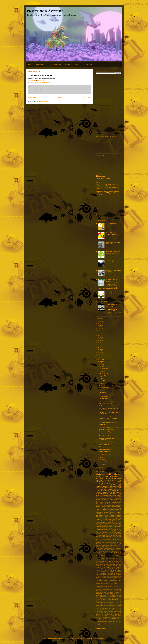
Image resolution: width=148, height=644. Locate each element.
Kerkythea (108, 563)
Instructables (105, 495)
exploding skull (104, 597)
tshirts (115, 617)
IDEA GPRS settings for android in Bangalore (112, 234)
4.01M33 (103, 540)
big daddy (104, 592)
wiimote (119, 620)
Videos (68, 65)
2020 (100, 335)
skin (112, 497)
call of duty (116, 519)
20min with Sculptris (111, 538)
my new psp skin (110, 292)
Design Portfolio (55, 65)
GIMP (107, 515)
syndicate (113, 532)
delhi (102, 524)
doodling (115, 595)
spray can (117, 614)
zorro (98, 495)
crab (115, 521)
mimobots (101, 511)
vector (103, 514)
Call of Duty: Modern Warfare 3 (108, 550)
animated (105, 489)
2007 (100, 467)
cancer (104, 521)
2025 (100, 323)
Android (110, 478)
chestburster (99, 594)
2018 (100, 340)
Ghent (108, 559)
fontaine (104, 600)
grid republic (102, 525)
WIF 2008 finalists (109, 583)
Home (60, 98)
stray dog (112, 616)
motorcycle (107, 483)
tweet (120, 617)
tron (118, 532)
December (103, 366)
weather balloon (116, 619)
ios (97, 528)
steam (98, 489)
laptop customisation (116, 528)
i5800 (104, 604)
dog (97, 497)
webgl (100, 488)
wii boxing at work (104, 444)
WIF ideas (99, 585)
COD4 (103, 547)
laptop (107, 528)
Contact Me (87, 65)
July (101, 378)
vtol (118, 534)
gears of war (109, 601)
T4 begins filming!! (104, 392)
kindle (101, 528)
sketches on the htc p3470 (113, 613)
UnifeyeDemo (112, 581)
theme (117, 512)
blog (118, 495)
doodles (114, 486)
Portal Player (103, 447)
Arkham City (116, 540)
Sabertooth (112, 570)
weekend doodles (101, 535)
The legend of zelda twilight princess (109, 427)
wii (109, 535)
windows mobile (109, 482)
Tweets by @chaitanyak (103, 217)
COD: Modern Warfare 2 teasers (114, 547)
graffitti (119, 524)
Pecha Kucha (106, 569)
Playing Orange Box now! (106, 452)
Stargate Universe (115, 517)
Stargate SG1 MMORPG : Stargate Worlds (111, 575)
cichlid (110, 507)
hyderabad (98, 604)
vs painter (113, 534)
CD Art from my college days (107, 401)
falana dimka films (110, 508)
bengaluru (99, 519)
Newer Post (32, 98)
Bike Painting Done (111, 261)
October (102, 371)
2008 (100, 364)
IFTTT (103, 476)
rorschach (112, 611)
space (117, 497)
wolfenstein (116, 535)
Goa (112, 559)
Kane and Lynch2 (115, 515)
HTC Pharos (107, 480)
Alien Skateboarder (103, 301)
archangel (104, 591)
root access (99, 611)
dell (118, 492)
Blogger (102, 639)
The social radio (100, 518)
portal (118, 501)
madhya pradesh (108, 607)
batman (100, 492)
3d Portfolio (40, 65)
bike (106, 492)
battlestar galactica (112, 591)
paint (107, 511)
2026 (100, 321)
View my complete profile (103, 179)
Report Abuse (101, 628)
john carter (106, 605)
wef (97, 620)
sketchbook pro (108, 488)
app (111, 489)
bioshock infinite (107, 519)
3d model (116, 483)
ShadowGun (105, 572)
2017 (100, 343)
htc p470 (117, 602)
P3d (112, 567)
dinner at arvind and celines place (108, 422)
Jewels (103, 563)
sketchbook (106, 532)
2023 (100, 328)
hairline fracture (114, 525)
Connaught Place (107, 551)
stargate (105, 616)
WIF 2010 (117, 583)
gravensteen (116, 601)
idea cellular (106, 509)
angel (117, 505)
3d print (116, 485)
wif (107, 514)
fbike (118, 508)
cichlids (115, 507)
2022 (100, 331)
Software (106, 517)
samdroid (98, 532)
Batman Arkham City (101, 504)
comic (110, 521)
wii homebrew (113, 620)
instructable (116, 526)
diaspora (110, 595)
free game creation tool (114, 600)
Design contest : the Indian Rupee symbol (113, 243)
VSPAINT (99, 482)
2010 (100, 359)
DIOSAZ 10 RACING (108, 553)
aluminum (110, 518)
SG (103, 570)
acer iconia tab (110, 505)
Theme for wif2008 (106, 579)
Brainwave (111, 504)
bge (118, 591)
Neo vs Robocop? (104, 436)
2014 (100, 350)
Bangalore (99, 486)
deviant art (101, 501)
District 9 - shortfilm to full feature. (103, 557)
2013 (100, 352)
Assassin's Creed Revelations (103, 544)
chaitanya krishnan (114, 592)
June (101, 381)
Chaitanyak (101, 176)
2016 (100, 345)
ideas (113, 509)
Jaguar (98, 563)
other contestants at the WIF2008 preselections (108, 608)
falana (111, 597)
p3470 (112, 501)
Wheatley (104, 588)
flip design (104, 494)
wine (116, 622)
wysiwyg (98, 537)
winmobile (102, 623)
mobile (107, 501)
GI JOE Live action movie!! (106, 385)
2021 (100, 333)
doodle (102, 497)
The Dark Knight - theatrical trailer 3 (42, 83)
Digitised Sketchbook (115, 556)
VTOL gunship (111, 582)
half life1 (98, 602)
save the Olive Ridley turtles (107, 416)
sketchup (116, 488)
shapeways (99, 512)
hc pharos (104, 602)
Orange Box (106, 567)
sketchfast (106, 512)
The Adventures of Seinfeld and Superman (107, 576)
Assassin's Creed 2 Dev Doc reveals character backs (108, 541)
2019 (100, 338)
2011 (100, 357)
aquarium (107, 486)
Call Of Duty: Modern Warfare (104, 548)
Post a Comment (36, 90)
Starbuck (98, 575)
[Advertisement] (108, 105)
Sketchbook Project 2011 (107, 573)
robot (119, 486)
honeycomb (99, 526)
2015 (100, 347)
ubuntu (98, 491)
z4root (116, 623)
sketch (98, 485)
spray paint (99, 616)
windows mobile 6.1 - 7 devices (105, 622)
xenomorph (99, 498)
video (109, 619)
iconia (108, 604)
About (77, 65)
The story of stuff (104, 399)
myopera (104, 531)
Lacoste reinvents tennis (106, 404)
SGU (106, 570)
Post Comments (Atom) (42, 101)
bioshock (112, 495)
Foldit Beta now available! (106, 429)
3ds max (107, 498)
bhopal (98, 592)
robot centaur (116, 610)
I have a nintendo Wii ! (105, 449)
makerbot (118, 509)
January (102, 464)
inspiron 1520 (108, 526)
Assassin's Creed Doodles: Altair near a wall (107, 542)
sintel (104, 613)
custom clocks (102, 522)
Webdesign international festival (112, 491)
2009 (100, 362)
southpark (111, 614)
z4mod (111, 623)
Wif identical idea (106, 589)
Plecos (114, 569)
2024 (100, 326)
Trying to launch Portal (105, 454)
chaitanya (104, 507)
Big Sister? (114, 545)
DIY (116, 480)
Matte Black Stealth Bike (115, 564)
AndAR (109, 540)
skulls (112, 512)
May (101, 383)
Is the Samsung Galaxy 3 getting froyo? (112, 224)
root (118, 511)
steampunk (99, 502)
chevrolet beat (117, 499)
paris (113, 511)
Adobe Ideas (107, 502)
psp (108, 497)
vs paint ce (106, 534)
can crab (98, 521)
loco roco (109, 529)
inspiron (117, 604)
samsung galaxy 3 (114, 494)
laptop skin (101, 529)
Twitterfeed (105, 581)
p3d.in (118, 531)
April (101, 457)
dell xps (104, 595)
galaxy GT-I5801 (100, 601)
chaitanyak (112, 492)
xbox (107, 623)
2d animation (114, 514)
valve (97, 514)
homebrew (111, 602)
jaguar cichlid (99, 605)
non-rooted (111, 531)
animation (105, 499)
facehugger (108, 524)
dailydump (98, 595)
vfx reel (104, 619)
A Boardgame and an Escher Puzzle (111, 305)
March (101, 459)
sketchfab (100, 474)
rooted (105, 611)
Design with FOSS (104, 556)
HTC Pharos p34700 (114, 562)
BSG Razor (108, 545)
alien (100, 483)
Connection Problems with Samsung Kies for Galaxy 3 (113, 252)
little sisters (118, 605)
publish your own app (106, 610)
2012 (100, 355)
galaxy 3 (98, 509)
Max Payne (99, 517)
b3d (111, 499)
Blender (117, 474)
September (103, 373)
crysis (119, 521)
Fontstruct (102, 425)
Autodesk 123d (115, 502)
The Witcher (103, 390)
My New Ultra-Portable (103, 566)
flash (97, 494)
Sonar (117, 573)
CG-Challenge (115, 498)
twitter (117, 489)
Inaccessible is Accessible (45, 11)
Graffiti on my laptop (105, 406)
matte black (116, 607)
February (102, 462)
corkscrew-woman (109, 594)
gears (114, 524)
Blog (30, 65)
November (103, 369)
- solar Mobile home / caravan (109, 537)
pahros (98, 610)
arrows (98, 507)
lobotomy (100, 607)
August (102, 376)
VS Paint (118, 482)
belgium (117, 518)
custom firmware (112, 522)
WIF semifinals (107, 585)
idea (113, 604)
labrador (112, 605)
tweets (99, 619)
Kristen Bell (115, 563)
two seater (99, 534)
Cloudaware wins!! (104, 388)
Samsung (98, 499)
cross (117, 594)
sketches (107, 485)
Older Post (87, 98)
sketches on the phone (101, 614)
